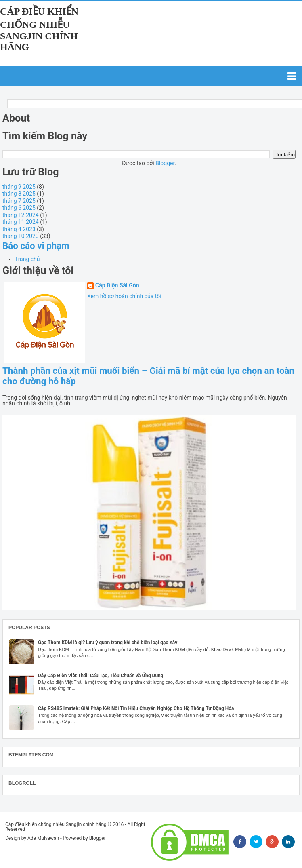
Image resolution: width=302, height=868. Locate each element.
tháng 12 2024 (21, 215)
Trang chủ (27, 259)
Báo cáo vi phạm (36, 246)
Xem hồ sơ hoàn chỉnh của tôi (124, 296)
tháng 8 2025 (19, 194)
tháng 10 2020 (21, 236)
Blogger (165, 163)
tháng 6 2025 (19, 208)
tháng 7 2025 (19, 201)
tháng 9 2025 (19, 187)
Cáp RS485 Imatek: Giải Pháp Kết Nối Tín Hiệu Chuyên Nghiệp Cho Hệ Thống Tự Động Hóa (136, 708)
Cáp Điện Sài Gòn (117, 285)
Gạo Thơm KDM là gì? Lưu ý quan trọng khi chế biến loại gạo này (108, 643)
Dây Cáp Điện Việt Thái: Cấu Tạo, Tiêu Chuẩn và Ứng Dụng (101, 676)
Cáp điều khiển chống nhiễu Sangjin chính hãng (39, 29)
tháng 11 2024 (21, 222)
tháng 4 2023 (19, 229)
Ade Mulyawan (43, 838)
